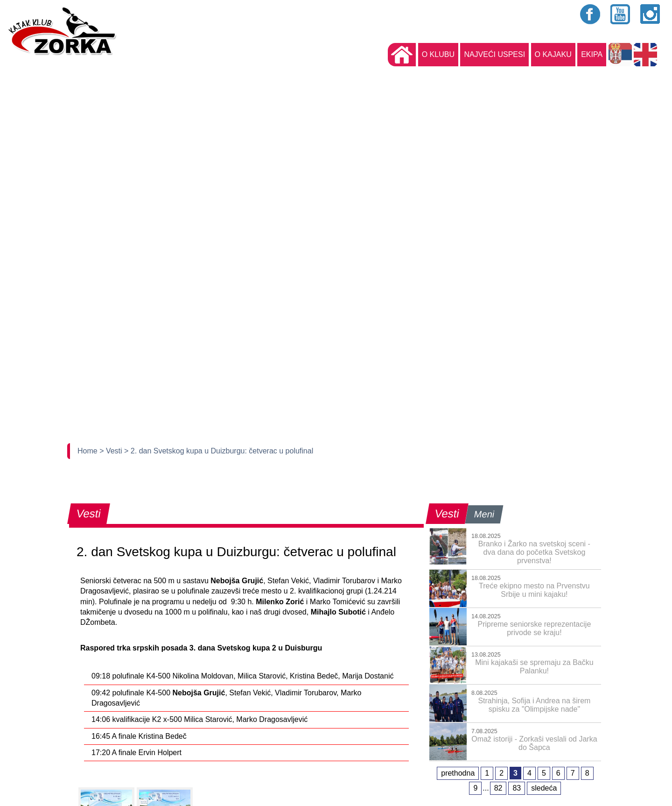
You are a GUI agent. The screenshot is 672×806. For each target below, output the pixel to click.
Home (88, 451)
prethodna (458, 773)
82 (498, 788)
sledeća (544, 788)
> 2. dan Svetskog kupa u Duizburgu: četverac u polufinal (219, 451)
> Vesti (112, 451)
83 (517, 788)
